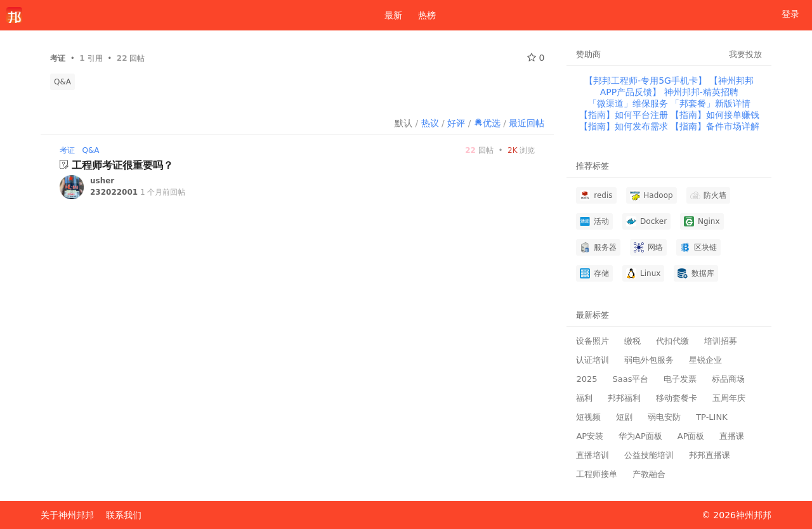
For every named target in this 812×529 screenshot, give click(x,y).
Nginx (702, 221)
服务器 (598, 247)
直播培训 (593, 455)
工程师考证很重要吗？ (122, 165)
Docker (646, 221)
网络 (648, 247)
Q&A (62, 82)
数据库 (696, 273)
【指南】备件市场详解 (715, 126)
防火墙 (709, 195)
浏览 (521, 150)
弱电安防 (664, 417)
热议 (430, 123)
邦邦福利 (624, 398)
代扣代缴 (672, 341)
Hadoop (652, 195)
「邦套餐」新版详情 (710, 103)
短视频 (588, 417)
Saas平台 (630, 379)
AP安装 (590, 436)
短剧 (624, 417)
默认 (403, 123)
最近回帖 (527, 123)
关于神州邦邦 (67, 515)
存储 (594, 273)
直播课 (732, 436)
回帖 (479, 150)
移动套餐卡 (677, 398)
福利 (584, 398)
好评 (456, 123)
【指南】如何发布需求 (625, 126)
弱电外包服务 (649, 360)
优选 (487, 123)
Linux (643, 273)
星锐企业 (705, 360)
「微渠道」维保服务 (629, 103)
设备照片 (593, 341)
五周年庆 (729, 398)
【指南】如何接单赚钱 (715, 115)
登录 (790, 14)
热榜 (427, 15)
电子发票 (680, 379)
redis (596, 195)
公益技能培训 (649, 455)
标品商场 (728, 379)
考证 (67, 150)
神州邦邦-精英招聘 (701, 92)
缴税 (632, 341)
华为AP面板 (640, 436)
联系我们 (124, 515)
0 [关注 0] (536, 58)
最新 (388, 15)
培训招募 (721, 341)
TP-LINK (712, 417)
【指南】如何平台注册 (625, 115)
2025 (586, 379)
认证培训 (593, 360)
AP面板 (691, 436)
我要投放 (745, 54)
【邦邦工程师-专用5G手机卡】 (647, 81)
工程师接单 (597, 474)
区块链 (698, 247)
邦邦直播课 (710, 455)
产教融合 (649, 474)
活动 (594, 221)
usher (102, 181)
